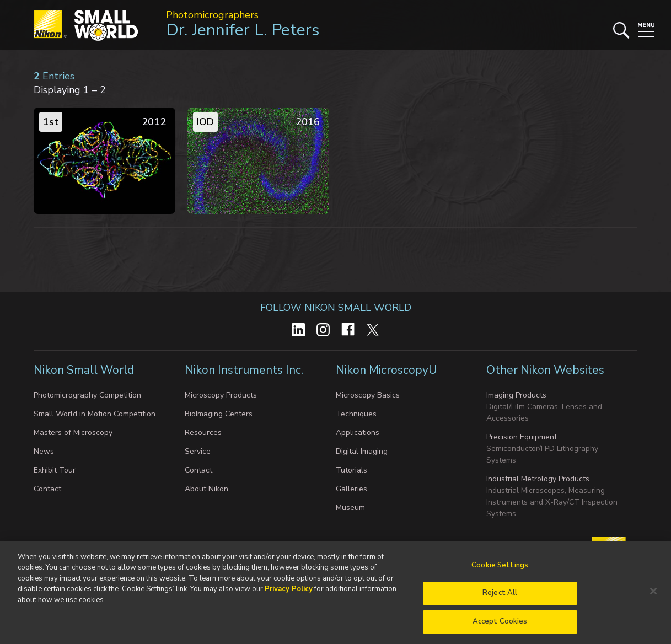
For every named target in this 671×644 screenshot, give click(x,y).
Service (198, 451)
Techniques (356, 414)
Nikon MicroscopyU (386, 370)
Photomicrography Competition (87, 395)
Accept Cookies (500, 627)
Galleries (351, 489)
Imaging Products (516, 395)
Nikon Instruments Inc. (244, 370)
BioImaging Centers (219, 414)
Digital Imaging (362, 451)
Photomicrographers (212, 15)
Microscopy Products (221, 395)
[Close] (653, 597)
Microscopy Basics (368, 395)
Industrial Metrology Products (538, 479)
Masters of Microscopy (73, 433)
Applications (358, 433)
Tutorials (351, 470)
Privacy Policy (289, 595)
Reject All (500, 599)
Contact (47, 489)
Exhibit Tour (55, 470)
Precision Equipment (522, 437)
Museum (350, 508)
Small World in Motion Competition (95, 414)
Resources (203, 433)
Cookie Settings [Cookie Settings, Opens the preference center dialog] (500, 571)
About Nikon (206, 489)
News (44, 451)
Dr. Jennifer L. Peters (243, 30)
